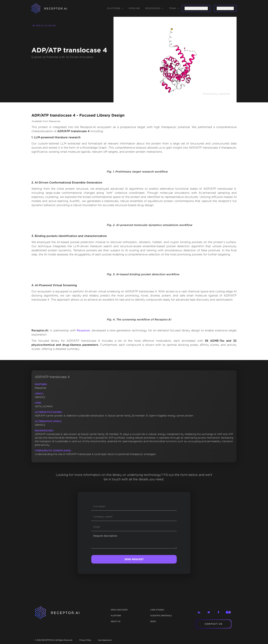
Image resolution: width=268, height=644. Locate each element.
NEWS (153, 621)
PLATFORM (116, 616)
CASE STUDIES (157, 610)
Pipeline (135, 8)
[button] (115, 8)
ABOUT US (116, 621)
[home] (54, 8)
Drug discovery (119, 610)
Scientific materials (161, 616)
